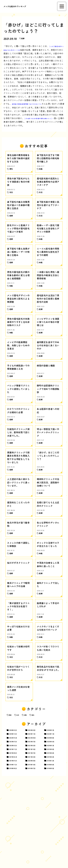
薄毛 (41, 788)
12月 (16, 809)
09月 (35, 814)
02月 (36, 804)
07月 (17, 819)
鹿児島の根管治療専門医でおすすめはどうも (43, 104)
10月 (16, 814)
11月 (35, 809)
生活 (22, 788)
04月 (54, 819)
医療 (24, 38)
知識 (31, 788)
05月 (54, 852)
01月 (54, 804)
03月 (17, 804)
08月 (54, 814)
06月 (54, 833)
